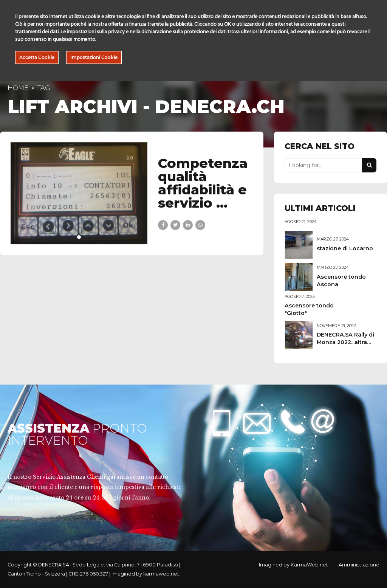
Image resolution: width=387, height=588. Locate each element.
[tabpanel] (79, 193)
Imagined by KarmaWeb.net (293, 565)
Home (18, 88)
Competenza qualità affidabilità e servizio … (203, 183)
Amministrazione (359, 565)
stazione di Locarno (345, 248)
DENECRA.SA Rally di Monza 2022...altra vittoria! (345, 342)
